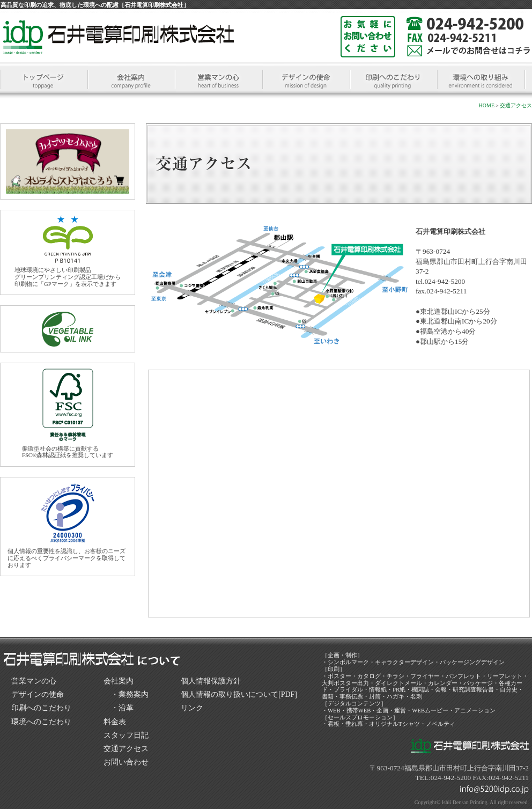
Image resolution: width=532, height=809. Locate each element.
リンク (192, 708)
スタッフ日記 (126, 735)
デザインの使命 (38, 694)
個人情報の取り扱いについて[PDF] (239, 694)
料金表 (115, 722)
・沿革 (122, 708)
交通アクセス (516, 105)
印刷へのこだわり (41, 708)
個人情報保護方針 (211, 681)
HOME (487, 105)
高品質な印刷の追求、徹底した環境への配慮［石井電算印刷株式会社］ (95, 5)
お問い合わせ (126, 762)
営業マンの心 (34, 681)
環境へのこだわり (41, 722)
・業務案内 (130, 694)
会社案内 (119, 681)
